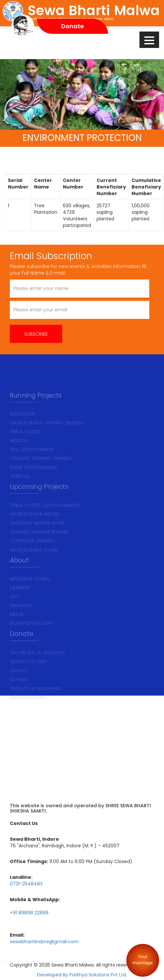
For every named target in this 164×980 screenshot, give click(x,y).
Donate (18, 689)
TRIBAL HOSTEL (25, 441)
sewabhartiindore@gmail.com (44, 941)
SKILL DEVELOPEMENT (32, 459)
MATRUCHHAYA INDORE (35, 524)
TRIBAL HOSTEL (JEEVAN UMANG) (45, 515)
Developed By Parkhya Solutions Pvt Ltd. (82, 974)
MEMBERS (20, 597)
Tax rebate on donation (37, 662)
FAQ (14, 606)
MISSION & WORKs (30, 589)
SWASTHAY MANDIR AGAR (37, 533)
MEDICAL (19, 451)
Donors (18, 680)
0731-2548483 (26, 883)
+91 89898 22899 (29, 912)
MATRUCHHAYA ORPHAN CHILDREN (47, 433)
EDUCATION (22, 424)
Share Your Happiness (35, 698)
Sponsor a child (28, 671)
